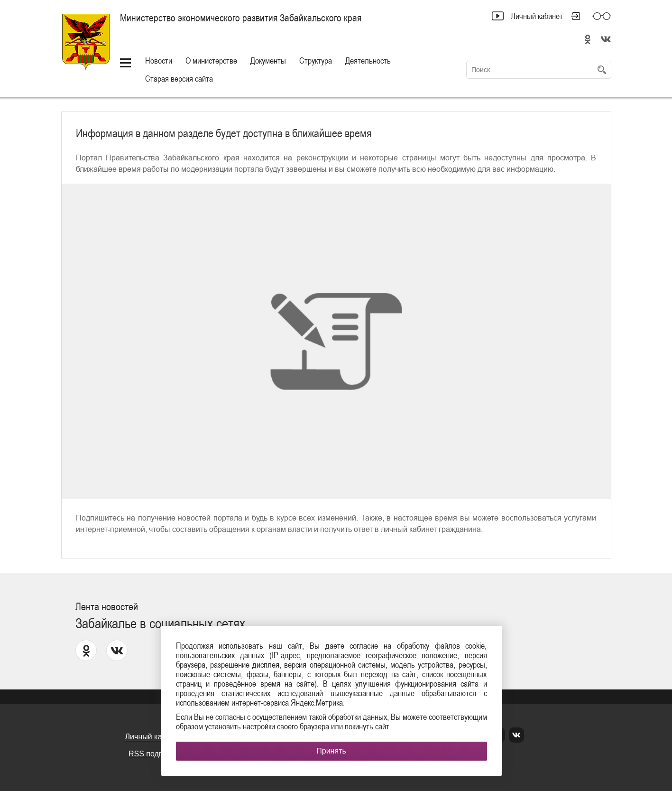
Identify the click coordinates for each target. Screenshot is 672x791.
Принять (331, 751)
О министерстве (211, 60)
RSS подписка (154, 754)
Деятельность (368, 60)
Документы (268, 60)
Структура (316, 60)
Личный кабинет (537, 16)
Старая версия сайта (179, 79)
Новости (159, 60)
